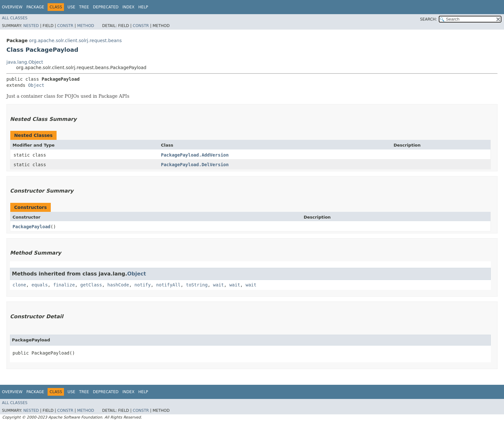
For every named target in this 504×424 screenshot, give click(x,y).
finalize (64, 285)
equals (40, 285)
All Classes (15, 18)
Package (35, 7)
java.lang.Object (25, 62)
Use (71, 7)
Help (143, 7)
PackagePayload (32, 227)
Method (86, 26)
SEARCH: (429, 19)
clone (19, 285)
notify (143, 285)
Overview (12, 7)
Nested (31, 26)
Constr (65, 26)
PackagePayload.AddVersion (195, 155)
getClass (91, 285)
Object (36, 85)
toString (197, 285)
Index (129, 7)
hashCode (118, 285)
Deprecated (106, 7)
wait (219, 285)
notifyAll (168, 285)
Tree (84, 7)
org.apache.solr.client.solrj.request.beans (75, 41)
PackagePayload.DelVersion (195, 165)
